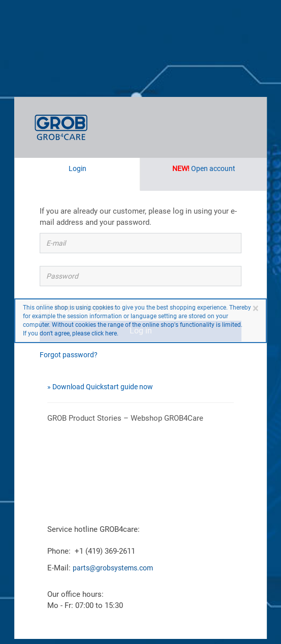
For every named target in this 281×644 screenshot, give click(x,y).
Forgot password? (69, 355)
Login (77, 168)
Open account (204, 168)
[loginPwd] (141, 276)
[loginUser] (141, 243)
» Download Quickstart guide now (100, 387)
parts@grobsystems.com (113, 568)
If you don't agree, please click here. (71, 333)
